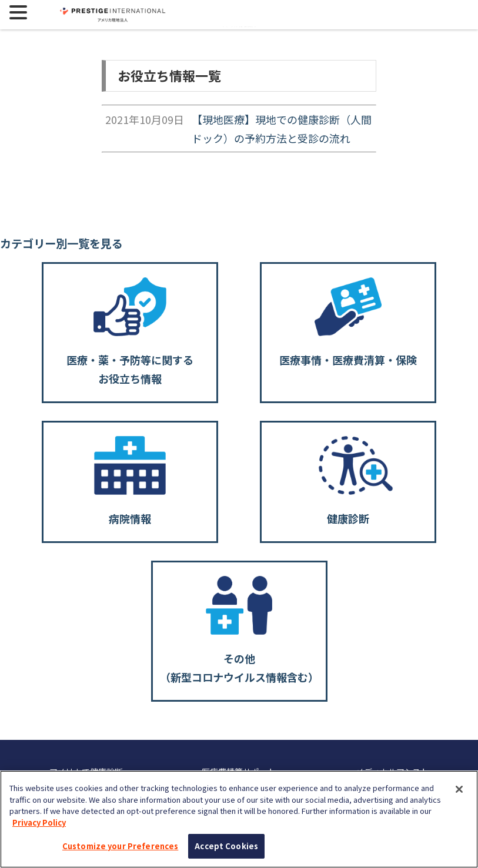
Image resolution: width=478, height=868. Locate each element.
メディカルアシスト (392, 772)
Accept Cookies (226, 851)
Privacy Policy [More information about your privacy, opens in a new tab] (39, 827)
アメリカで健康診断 (86, 772)
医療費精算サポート (239, 772)
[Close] (459, 793)
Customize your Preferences (120, 851)
